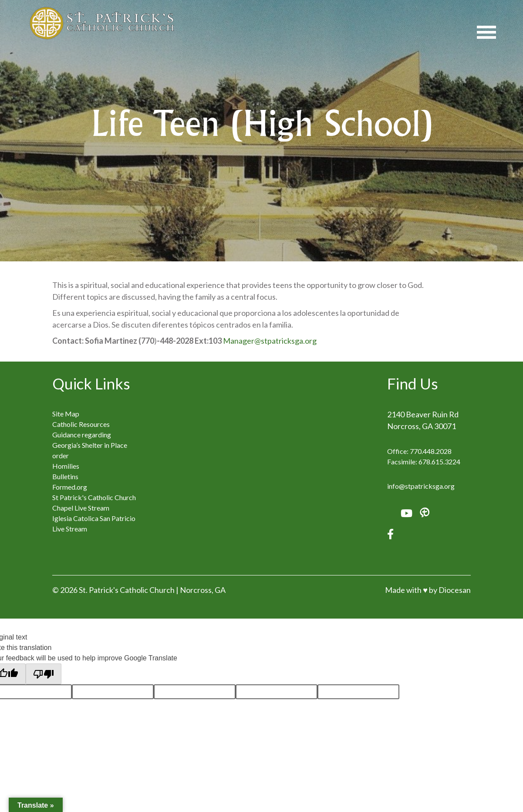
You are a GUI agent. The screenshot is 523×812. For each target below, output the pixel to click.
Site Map (66, 414)
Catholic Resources (81, 424)
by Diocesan (450, 590)
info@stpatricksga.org (421, 486)
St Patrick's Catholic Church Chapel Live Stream (94, 502)
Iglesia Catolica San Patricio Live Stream (94, 523)
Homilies (66, 466)
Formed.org (70, 487)
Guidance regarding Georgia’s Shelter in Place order (90, 445)
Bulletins (65, 476)
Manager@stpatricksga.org (270, 341)
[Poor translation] (44, 674)
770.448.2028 (431, 451)
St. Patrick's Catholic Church (127, 590)
